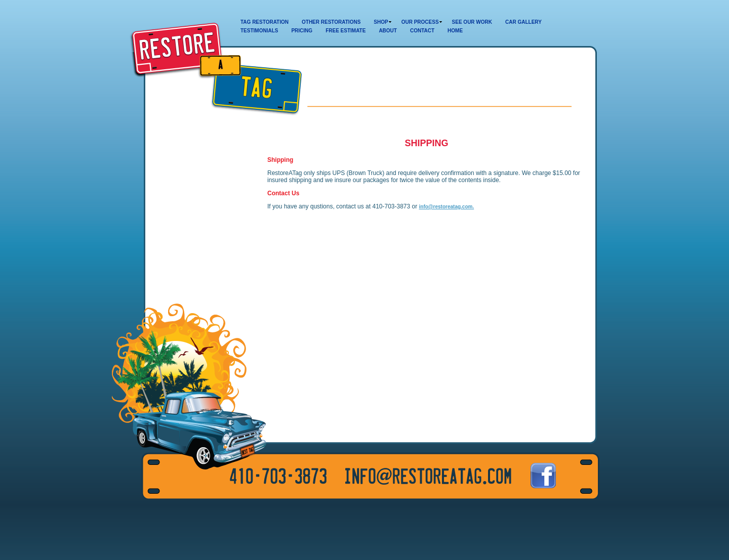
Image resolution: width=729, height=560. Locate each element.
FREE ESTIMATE (346, 31)
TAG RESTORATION (265, 22)
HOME (455, 31)
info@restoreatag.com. (447, 207)
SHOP (381, 22)
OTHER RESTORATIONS (331, 22)
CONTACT (422, 31)
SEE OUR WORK (472, 22)
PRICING (302, 31)
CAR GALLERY (523, 22)
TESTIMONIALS (259, 31)
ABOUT (388, 31)
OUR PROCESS (420, 22)
